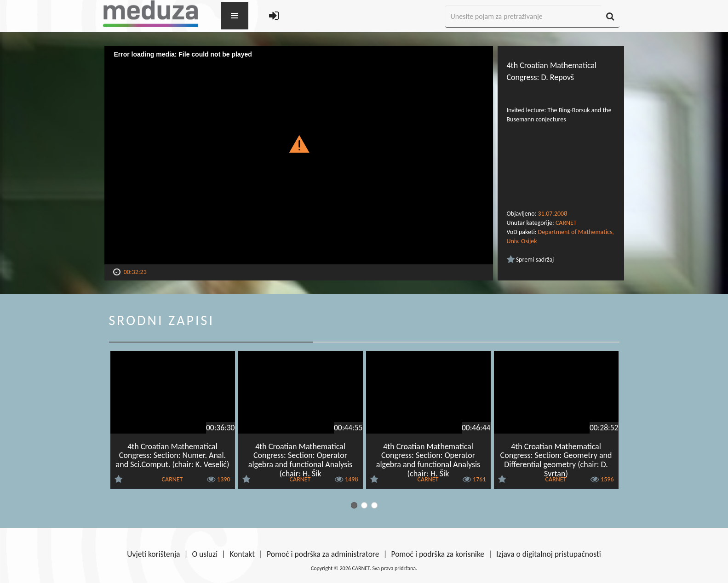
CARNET (566, 223)
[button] (299, 143)
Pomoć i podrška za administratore (323, 554)
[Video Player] (299, 155)
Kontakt (242, 554)
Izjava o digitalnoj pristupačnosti (549, 554)
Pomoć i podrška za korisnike (438, 554)
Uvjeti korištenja (153, 554)
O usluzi (205, 554)
